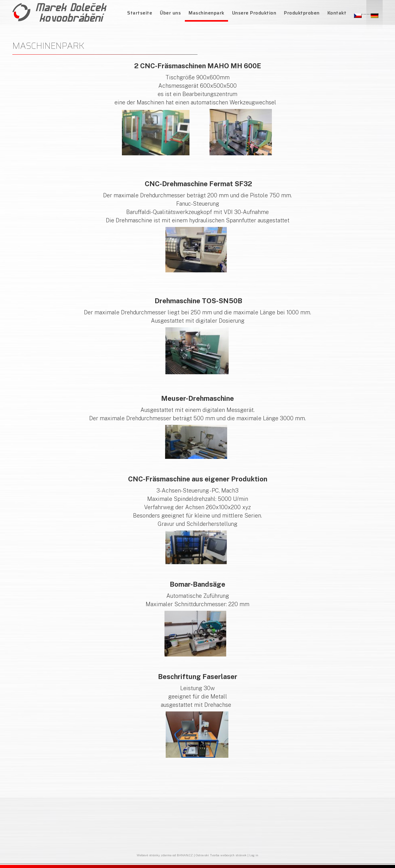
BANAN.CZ (185, 855)
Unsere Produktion (254, 13)
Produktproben (302, 13)
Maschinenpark (206, 13)
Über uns (170, 13)
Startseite (140, 13)
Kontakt (337, 13)
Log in (254, 855)
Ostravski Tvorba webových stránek (221, 855)
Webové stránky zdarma (154, 855)
